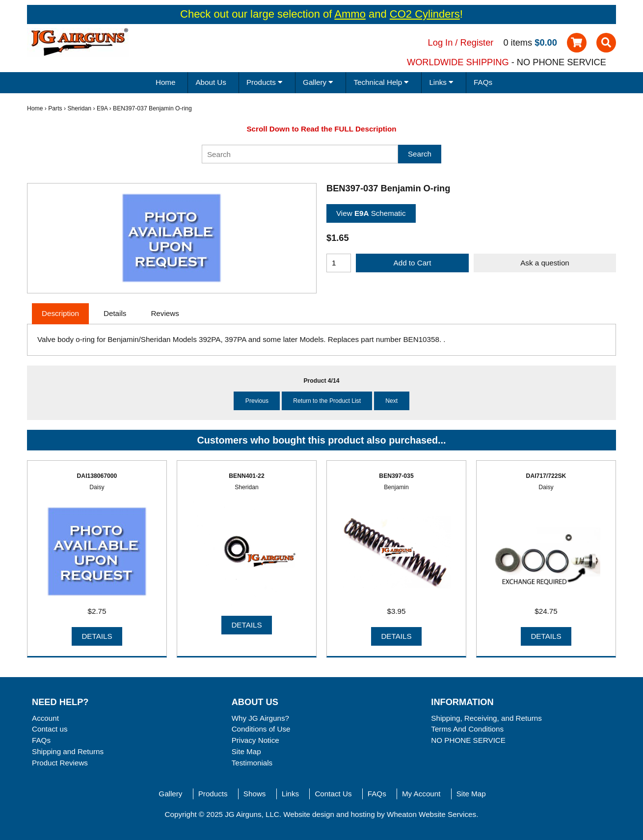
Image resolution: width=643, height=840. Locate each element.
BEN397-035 (396, 476)
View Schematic (371, 213)
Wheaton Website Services (431, 814)
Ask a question (545, 263)
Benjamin (396, 487)
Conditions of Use (261, 729)
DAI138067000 (97, 476)
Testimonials (252, 763)
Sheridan (79, 108)
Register (477, 42)
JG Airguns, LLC (252, 814)
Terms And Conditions (467, 729)
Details (97, 636)
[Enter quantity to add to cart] (339, 263)
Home (166, 82)
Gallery (170, 794)
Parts (55, 108)
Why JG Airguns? (260, 718)
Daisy (97, 487)
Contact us (50, 729)
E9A (102, 108)
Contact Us (333, 794)
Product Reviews (60, 763)
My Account (421, 794)
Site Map (246, 751)
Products (213, 794)
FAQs (483, 82)
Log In (441, 42)
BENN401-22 (246, 476)
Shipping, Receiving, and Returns (486, 718)
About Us (211, 82)
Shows (255, 794)
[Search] (300, 154)
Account (45, 718)
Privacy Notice (255, 740)
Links (290, 794)
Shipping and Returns (68, 751)
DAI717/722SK (546, 476)
